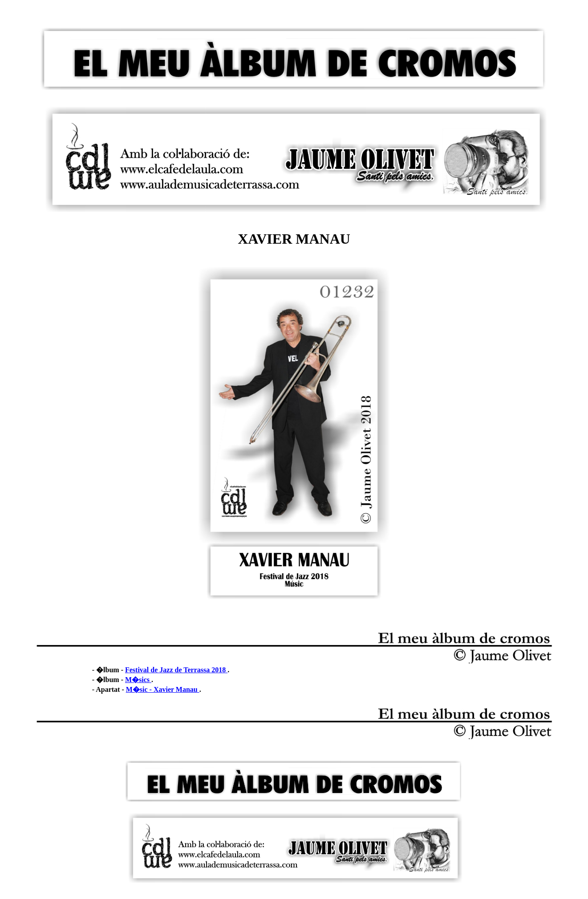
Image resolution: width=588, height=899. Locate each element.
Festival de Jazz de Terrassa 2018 (176, 670)
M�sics (138, 680)
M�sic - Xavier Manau (163, 689)
